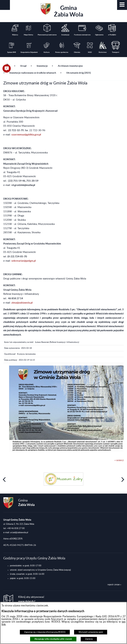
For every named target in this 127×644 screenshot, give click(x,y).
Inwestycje (42, 66)
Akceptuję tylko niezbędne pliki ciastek (53, 639)
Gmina (62, 10)
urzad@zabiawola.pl (19, 532)
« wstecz (119, 460)
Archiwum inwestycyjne (70, 66)
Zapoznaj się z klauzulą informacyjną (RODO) (45, 632)
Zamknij (89, 639)
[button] (122, 5)
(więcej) (67, 570)
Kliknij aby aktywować (31, 599)
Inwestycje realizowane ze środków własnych (33, 73)
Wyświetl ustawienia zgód (91, 632)
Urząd (23, 66)
